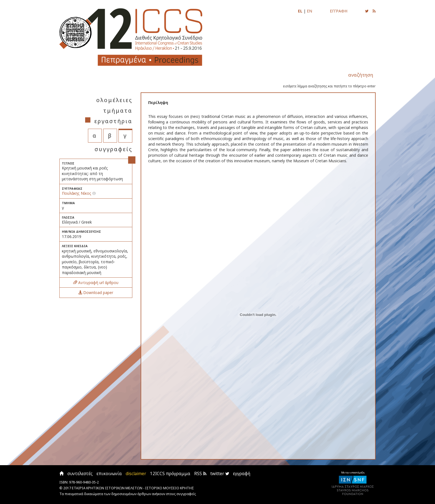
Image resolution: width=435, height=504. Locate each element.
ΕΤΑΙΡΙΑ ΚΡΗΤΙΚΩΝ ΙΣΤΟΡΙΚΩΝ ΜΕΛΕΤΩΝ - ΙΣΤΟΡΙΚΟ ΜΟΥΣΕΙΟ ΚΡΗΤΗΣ (133, 488)
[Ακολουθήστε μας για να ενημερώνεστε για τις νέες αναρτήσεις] (367, 11)
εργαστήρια (113, 121)
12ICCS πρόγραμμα (170, 474)
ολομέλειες (114, 100)
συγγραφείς (113, 149)
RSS (200, 474)
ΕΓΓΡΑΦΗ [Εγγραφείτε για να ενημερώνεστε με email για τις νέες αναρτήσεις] (339, 11)
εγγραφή (242, 474)
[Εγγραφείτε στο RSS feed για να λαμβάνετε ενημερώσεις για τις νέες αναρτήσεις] (374, 11)
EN (309, 11)
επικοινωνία (109, 474)
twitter (220, 474)
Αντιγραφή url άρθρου (96, 283)
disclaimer (136, 474)
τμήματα (118, 111)
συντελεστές (80, 474)
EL (300, 11)
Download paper (96, 292)
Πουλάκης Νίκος (77, 193)
